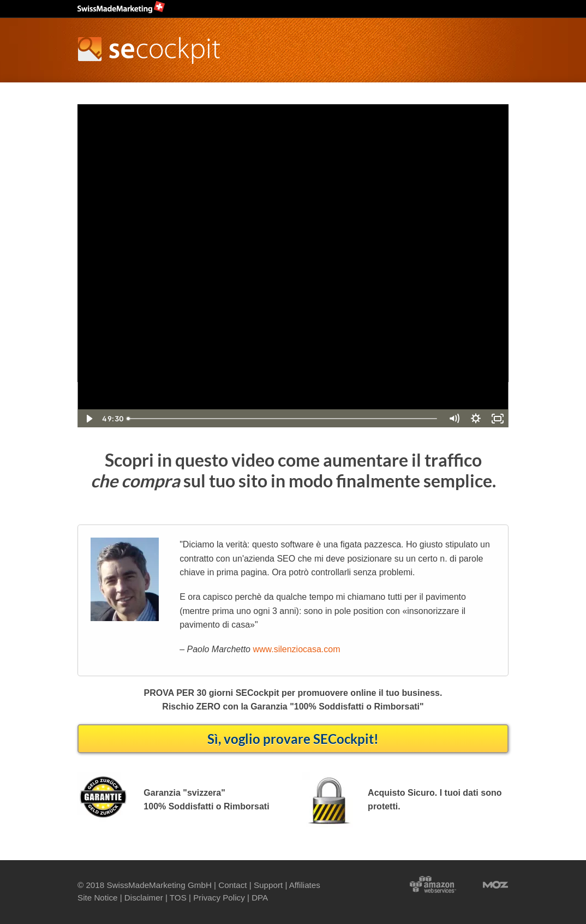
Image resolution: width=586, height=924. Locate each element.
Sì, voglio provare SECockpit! (293, 739)
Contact (232, 885)
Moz (485, 884)
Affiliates (305, 885)
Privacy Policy (219, 898)
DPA (260, 898)
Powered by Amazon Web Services (433, 884)
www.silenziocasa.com (296, 649)
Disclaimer (144, 898)
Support (268, 885)
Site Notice (97, 898)
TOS (178, 898)
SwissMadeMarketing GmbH (159, 885)
